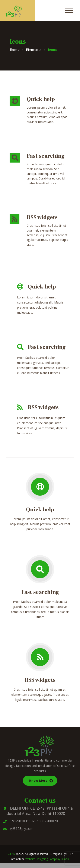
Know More (38, 780)
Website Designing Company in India (47, 859)
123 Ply (11, 854)
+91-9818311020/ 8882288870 (31, 821)
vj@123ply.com (18, 829)
